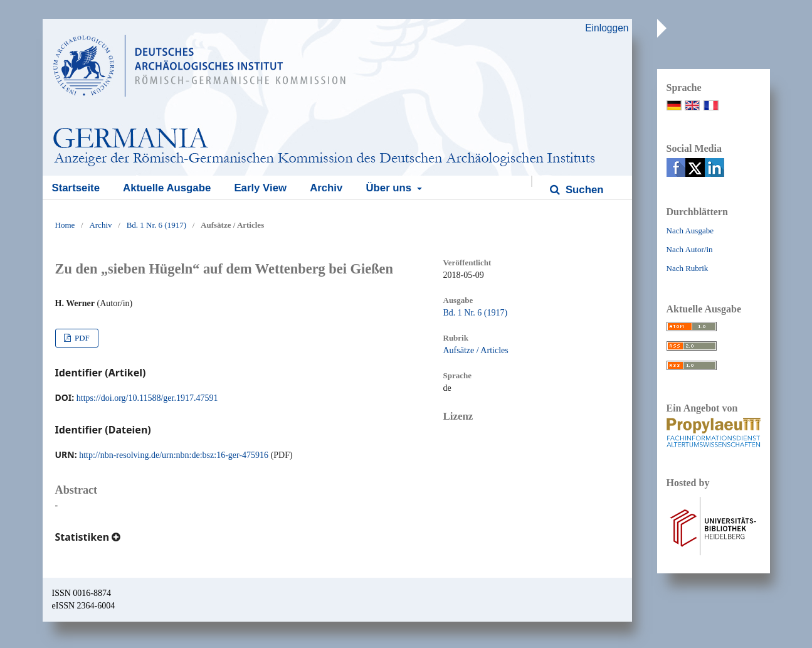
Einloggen (607, 28)
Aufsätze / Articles (476, 350)
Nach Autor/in (690, 249)
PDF (81, 338)
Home (65, 225)
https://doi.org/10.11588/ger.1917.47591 (147, 398)
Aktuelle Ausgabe (167, 188)
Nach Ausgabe (690, 231)
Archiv (326, 188)
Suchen (583, 190)
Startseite (76, 188)
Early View (260, 188)
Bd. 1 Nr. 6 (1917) (156, 225)
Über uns (390, 188)
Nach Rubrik (688, 268)
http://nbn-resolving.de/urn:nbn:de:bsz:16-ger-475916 (174, 455)
